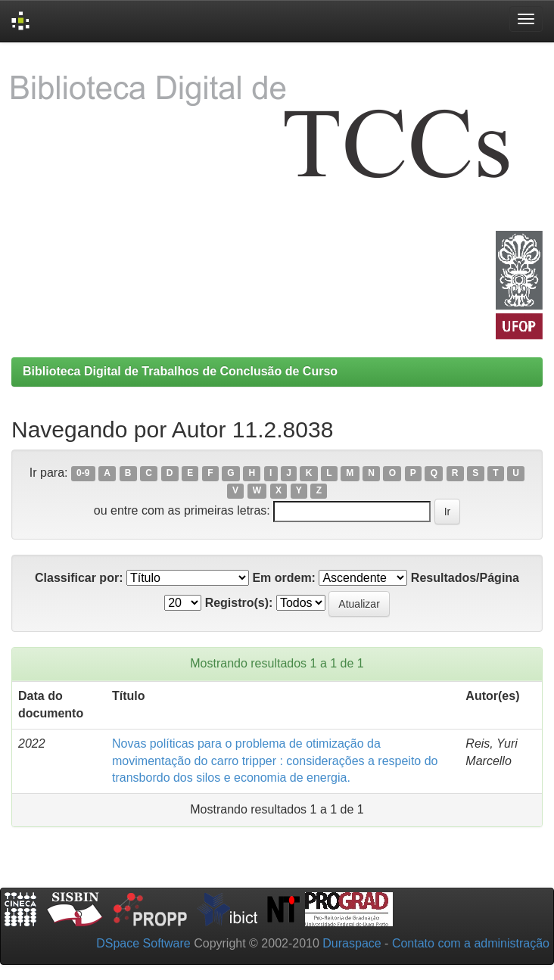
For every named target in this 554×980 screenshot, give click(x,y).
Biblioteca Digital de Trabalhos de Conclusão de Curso (180, 371)
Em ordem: (284, 578)
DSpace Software (143, 943)
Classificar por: (79, 578)
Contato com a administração (471, 943)
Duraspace (352, 943)
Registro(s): (239, 603)
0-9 (83, 474)
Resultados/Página (465, 578)
